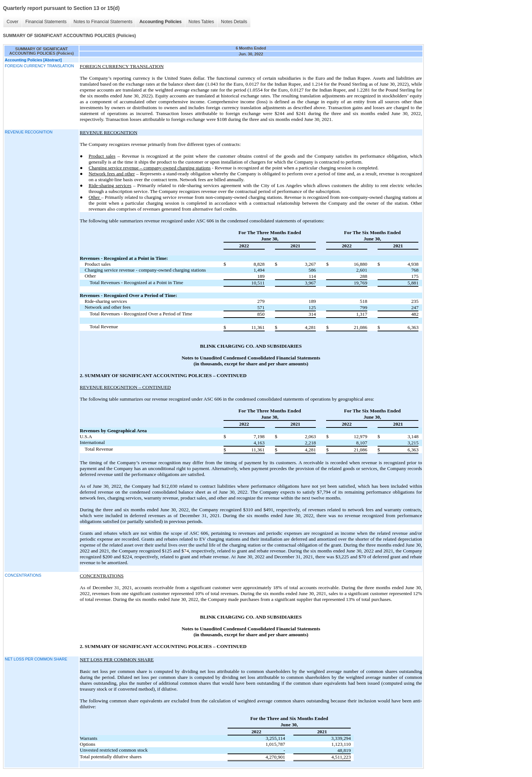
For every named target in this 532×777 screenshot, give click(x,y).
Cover (13, 22)
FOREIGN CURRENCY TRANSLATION (39, 66)
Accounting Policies (160, 22)
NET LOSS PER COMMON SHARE (36, 659)
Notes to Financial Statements (103, 22)
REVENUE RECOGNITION (29, 132)
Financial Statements (46, 22)
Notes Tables (201, 22)
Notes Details (234, 22)
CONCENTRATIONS (23, 575)
